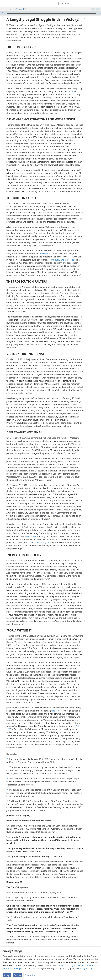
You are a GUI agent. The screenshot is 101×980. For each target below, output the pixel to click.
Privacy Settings (86, 968)
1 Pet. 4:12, (41, 539)
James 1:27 (70, 256)
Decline (17, 975)
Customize (30, 975)
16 (47, 539)
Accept (7, 975)
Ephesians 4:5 (45, 250)
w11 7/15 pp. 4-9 (16, 9)
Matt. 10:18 (56, 707)
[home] (4, 3)
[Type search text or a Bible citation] (75, 3)
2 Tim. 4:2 (70, 88)
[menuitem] (4, 3)
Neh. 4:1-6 (31, 533)
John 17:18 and (57, 256)
